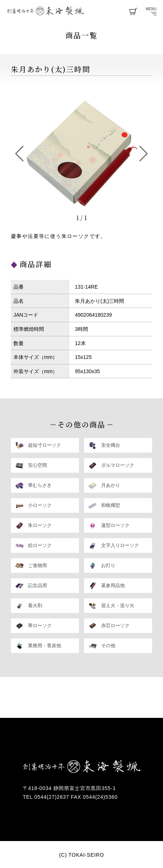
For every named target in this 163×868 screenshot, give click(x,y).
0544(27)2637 (52, 797)
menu (151, 11)
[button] (19, 154)
